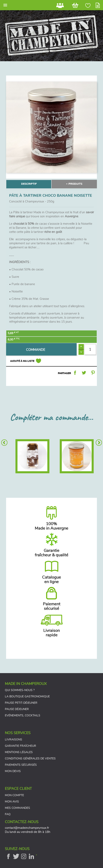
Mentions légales (19, 752)
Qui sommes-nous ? (20, 690)
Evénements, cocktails (23, 716)
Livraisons (14, 740)
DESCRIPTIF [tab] (29, 184)
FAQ (8, 814)
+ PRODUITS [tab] (74, 184)
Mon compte (14, 795)
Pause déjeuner (17, 709)
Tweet (84, 373)
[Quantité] (90, 349)
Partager (75, 373)
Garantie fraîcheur (21, 746)
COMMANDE (36, 350)
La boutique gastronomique (27, 697)
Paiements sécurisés (21, 765)
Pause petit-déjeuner (21, 703)
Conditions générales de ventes (30, 759)
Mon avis (12, 802)
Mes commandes (17, 808)
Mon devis (13, 771)
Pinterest (93, 373)
